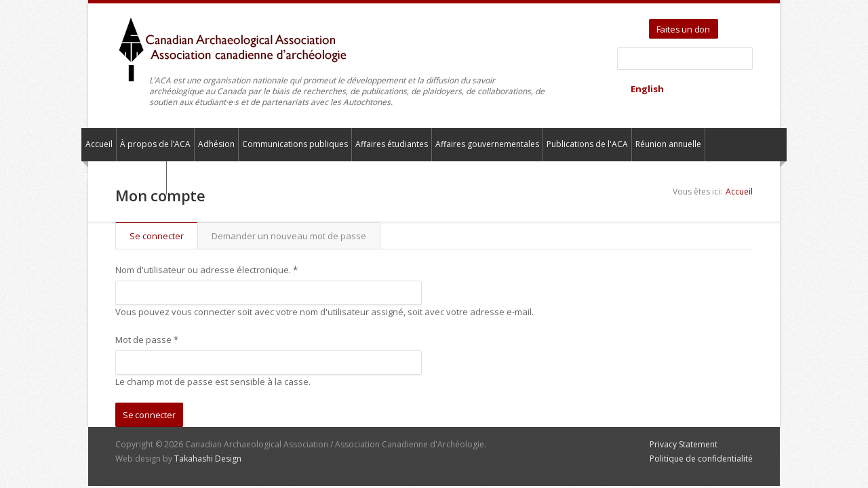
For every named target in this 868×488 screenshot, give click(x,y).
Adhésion (216, 144)
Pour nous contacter (124, 177)
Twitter (731, 24)
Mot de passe (147, 340)
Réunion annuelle (668, 144)
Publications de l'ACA (587, 144)
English (647, 89)
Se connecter (163, 236)
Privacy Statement (684, 444)
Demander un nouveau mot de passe (289, 236)
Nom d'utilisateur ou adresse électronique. (206, 270)
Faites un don (683, 29)
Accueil (99, 144)
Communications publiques (295, 144)
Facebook (746, 24)
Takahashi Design (208, 459)
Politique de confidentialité (701, 459)
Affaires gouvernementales (487, 144)
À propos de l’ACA (155, 144)
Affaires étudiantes (392, 144)
